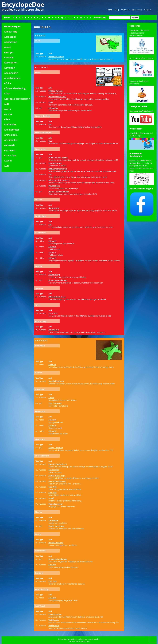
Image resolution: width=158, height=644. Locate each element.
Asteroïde (10, 145)
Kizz (50, 141)
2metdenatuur (55, 163)
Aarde (7, 47)
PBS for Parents (55, 91)
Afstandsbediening (15, 88)
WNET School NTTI (57, 297)
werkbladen (135, 163)
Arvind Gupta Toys (57, 475)
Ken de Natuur (55, 614)
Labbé (51, 498)
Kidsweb (52, 565)
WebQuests (54, 620)
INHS (51, 102)
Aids (7, 104)
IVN (50, 124)
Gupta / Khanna (56, 448)
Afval (7, 94)
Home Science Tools (57, 97)
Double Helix (54, 186)
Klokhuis (52, 365)
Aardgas (9, 52)
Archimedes (11, 140)
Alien (7, 119)
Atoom (8, 161)
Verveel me (53, 520)
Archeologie (11, 135)
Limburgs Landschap (58, 280)
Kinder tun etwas (56, 526)
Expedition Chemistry (139, 133)
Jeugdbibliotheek (56, 381)
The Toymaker (55, 403)
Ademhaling (11, 73)
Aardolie (9, 57)
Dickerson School (56, 57)
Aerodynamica (12, 78)
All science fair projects (59, 180)
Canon (51, 398)
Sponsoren (137, 10)
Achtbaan (10, 68)
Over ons (125, 10)
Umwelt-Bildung (56, 543)
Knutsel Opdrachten (58, 464)
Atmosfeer (10, 155)
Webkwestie (54, 626)
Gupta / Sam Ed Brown (59, 191)
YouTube (143, 111)
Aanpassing (11, 32)
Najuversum (54, 208)
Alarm (7, 109)
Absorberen (11, 63)
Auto (7, 166)
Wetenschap (100, 17)
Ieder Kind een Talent (58, 157)
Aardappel (10, 37)
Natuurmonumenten (58, 169)
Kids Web (53, 487)
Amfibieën (10, 124)
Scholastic (53, 108)
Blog (117, 10)
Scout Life (53, 313)
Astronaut (10, 150)
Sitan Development (82, 641)
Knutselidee (54, 470)
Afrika (8, 83)
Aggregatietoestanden (17, 99)
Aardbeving (11, 42)
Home (109, 10)
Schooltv (52, 241)
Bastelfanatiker (56, 504)
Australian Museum (57, 481)
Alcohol (8, 114)
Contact (148, 10)
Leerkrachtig (54, 275)
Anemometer (12, 130)
